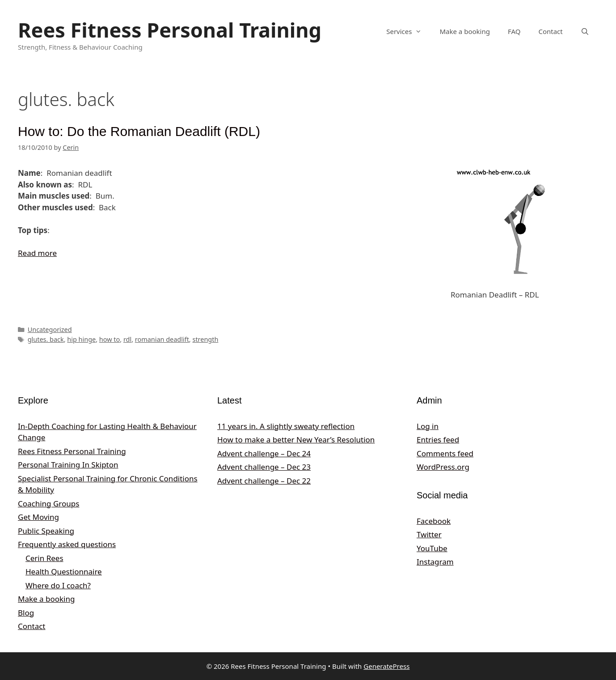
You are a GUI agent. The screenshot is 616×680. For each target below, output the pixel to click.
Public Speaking (46, 531)
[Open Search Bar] (585, 31)
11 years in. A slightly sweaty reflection (286, 426)
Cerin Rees (44, 558)
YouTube (432, 548)
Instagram (435, 562)
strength (205, 339)
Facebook (434, 521)
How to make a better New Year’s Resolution (296, 440)
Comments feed (445, 453)
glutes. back (46, 339)
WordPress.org (443, 467)
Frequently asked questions (67, 544)
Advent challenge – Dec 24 (264, 453)
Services (408, 31)
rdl (127, 339)
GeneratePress (386, 666)
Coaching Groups (49, 504)
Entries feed (438, 440)
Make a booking (464, 31)
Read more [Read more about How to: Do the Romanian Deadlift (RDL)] (37, 253)
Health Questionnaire (64, 572)
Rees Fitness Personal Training (170, 30)
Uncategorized (50, 329)
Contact (550, 31)
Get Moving (38, 517)
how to (110, 339)
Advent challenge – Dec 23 (264, 467)
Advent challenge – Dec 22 (264, 481)
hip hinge (81, 339)
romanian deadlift (162, 339)
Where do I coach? (58, 585)
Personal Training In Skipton (68, 465)
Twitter (429, 534)
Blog (26, 613)
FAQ (514, 31)
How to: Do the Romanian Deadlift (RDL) (139, 131)
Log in (428, 426)
